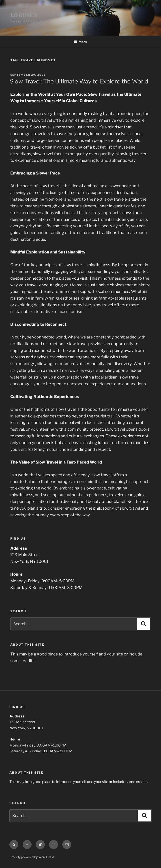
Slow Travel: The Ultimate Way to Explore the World (79, 81)
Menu (80, 42)
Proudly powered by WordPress (32, 857)
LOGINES (24, 15)
